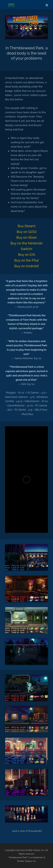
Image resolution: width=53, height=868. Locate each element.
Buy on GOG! (27, 232)
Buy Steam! (27, 226)
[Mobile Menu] (46, 5)
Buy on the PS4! (26, 260)
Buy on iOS (27, 255)
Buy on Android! (27, 266)
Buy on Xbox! (26, 237)
